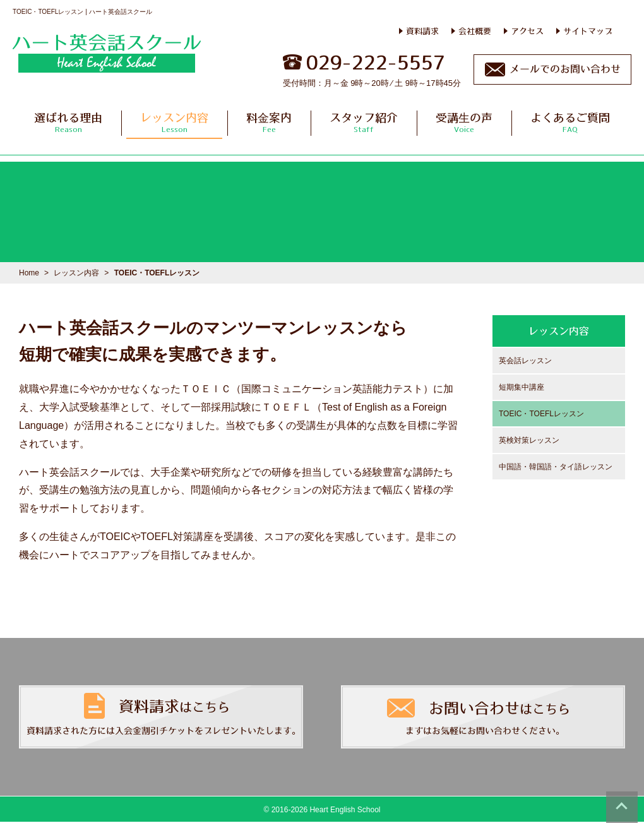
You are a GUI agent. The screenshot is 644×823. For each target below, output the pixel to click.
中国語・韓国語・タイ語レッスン (556, 467)
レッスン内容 (174, 122)
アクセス (527, 31)
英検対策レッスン (529, 440)
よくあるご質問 (570, 122)
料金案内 (269, 122)
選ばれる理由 (68, 122)
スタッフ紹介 (364, 122)
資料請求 (422, 31)
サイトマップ (588, 31)
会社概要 (475, 31)
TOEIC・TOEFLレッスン (541, 414)
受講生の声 (464, 122)
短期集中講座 (522, 387)
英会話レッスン (525, 361)
